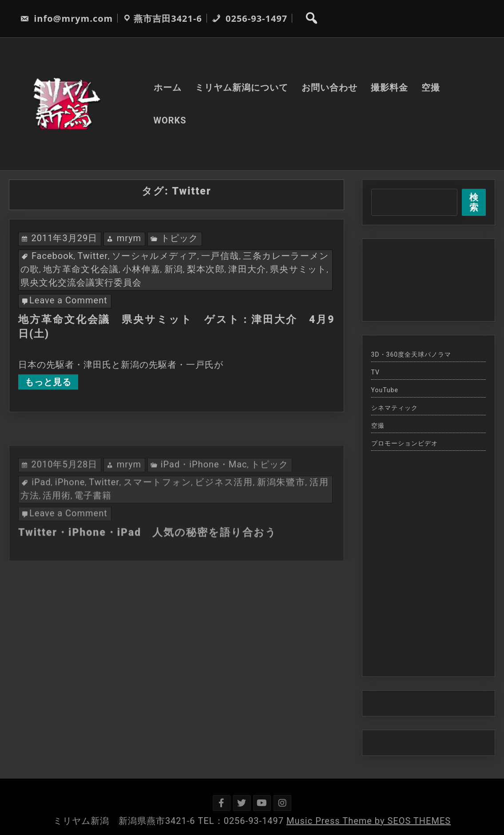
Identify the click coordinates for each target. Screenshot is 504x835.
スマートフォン (157, 513)
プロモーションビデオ (405, 443)
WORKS (170, 120)
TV (375, 372)
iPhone (70, 513)
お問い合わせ (329, 87)
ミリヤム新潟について (242, 87)
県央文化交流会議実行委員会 (81, 282)
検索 (474, 202)
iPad (41, 513)
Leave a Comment (68, 300)
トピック (179, 238)
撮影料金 (389, 87)
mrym (129, 238)
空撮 (431, 87)
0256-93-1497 (250, 18)
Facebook (53, 256)
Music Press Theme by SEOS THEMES (369, 821)
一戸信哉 (220, 256)
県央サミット (298, 269)
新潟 (174, 269)
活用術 (57, 526)
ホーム (168, 87)
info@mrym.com (66, 18)
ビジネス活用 (224, 513)
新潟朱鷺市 (281, 513)
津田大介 (247, 269)
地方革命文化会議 (81, 269)
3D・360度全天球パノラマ (411, 354)
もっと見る (48, 382)
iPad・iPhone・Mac (204, 495)
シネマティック (395, 408)
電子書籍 (93, 526)
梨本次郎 (206, 269)
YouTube (385, 390)
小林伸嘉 (141, 269)
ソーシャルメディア (155, 256)
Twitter (93, 256)
